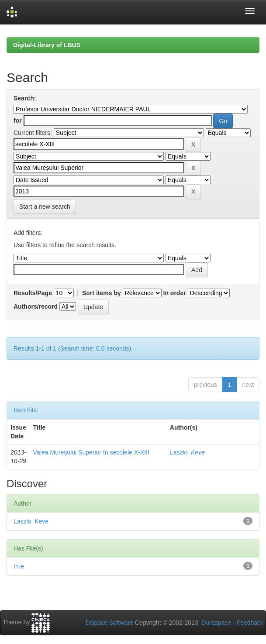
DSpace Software (109, 623)
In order (175, 293)
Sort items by (102, 293)
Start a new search (45, 207)
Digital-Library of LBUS (47, 45)
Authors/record (36, 307)
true (19, 566)
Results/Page (33, 293)
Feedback (250, 623)
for (18, 121)
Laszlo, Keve (187, 452)
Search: (25, 98)
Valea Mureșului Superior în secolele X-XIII (91, 452)
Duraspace (216, 623)
